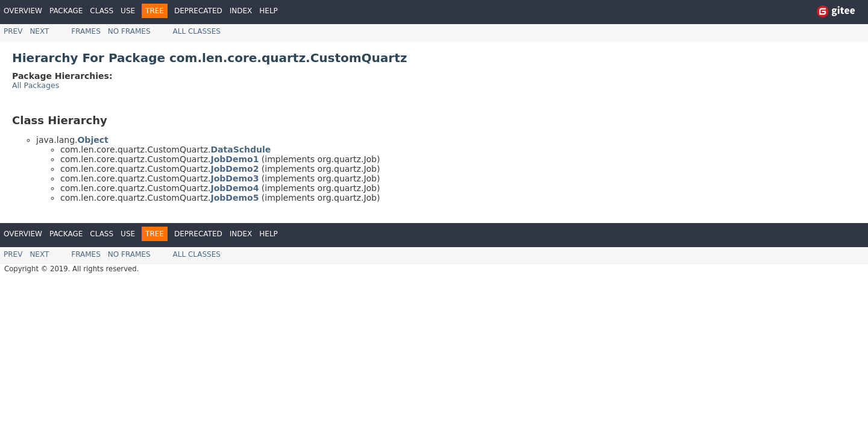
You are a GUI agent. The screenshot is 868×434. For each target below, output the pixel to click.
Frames (86, 31)
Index (241, 11)
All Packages (36, 85)
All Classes (197, 31)
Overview (23, 11)
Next (39, 31)
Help (269, 11)
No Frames (129, 31)
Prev (13, 31)
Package (66, 11)
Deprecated (198, 11)
